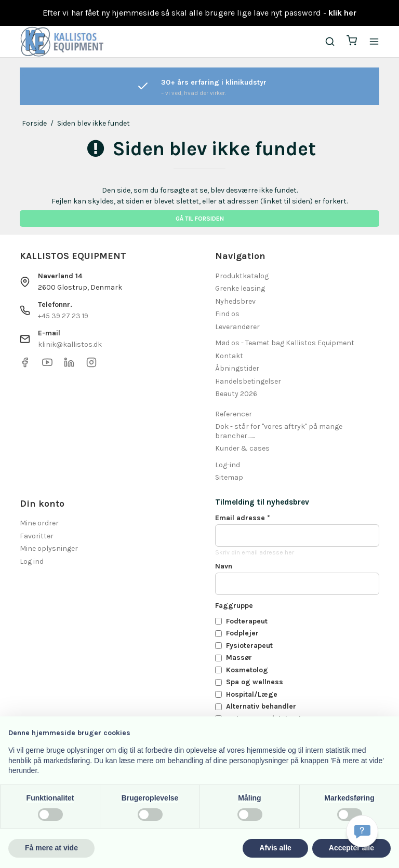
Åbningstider (237, 368)
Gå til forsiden (200, 219)
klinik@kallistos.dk (70, 344)
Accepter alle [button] (351, 848)
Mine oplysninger (49, 548)
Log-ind (228, 465)
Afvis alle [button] (275, 848)
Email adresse (243, 518)
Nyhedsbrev (235, 301)
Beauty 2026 (236, 394)
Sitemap (229, 477)
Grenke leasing (240, 288)
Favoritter (37, 536)
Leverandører (237, 327)
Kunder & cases (242, 448)
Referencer (234, 414)
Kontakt (229, 356)
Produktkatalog (242, 276)
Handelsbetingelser (248, 381)
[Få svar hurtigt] (362, 831)
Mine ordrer (39, 523)
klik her (342, 13)
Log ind (32, 561)
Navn (224, 566)
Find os (227, 314)
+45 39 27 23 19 (63, 316)
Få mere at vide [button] (51, 848)
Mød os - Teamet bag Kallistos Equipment (285, 343)
